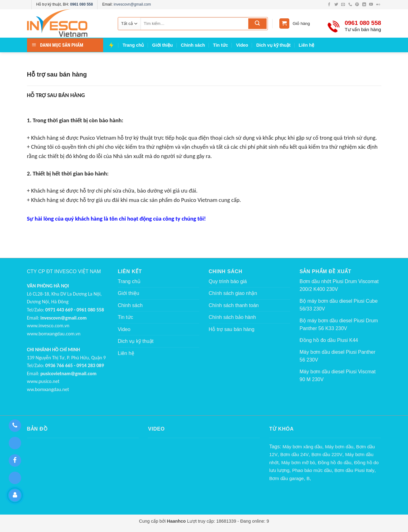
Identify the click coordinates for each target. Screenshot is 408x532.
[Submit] (257, 24)
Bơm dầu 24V (294, 454)
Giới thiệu (162, 45)
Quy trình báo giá (228, 281)
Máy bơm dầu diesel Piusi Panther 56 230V (337, 356)
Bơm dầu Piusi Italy (354, 470)
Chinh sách (193, 45)
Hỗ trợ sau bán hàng (232, 329)
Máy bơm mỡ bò (298, 462)
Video (242, 45)
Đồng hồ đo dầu (335, 462)
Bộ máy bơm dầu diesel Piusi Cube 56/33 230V (339, 305)
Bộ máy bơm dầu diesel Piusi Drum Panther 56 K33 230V (339, 325)
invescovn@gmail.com (132, 4)
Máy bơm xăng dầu (302, 447)
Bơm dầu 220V (327, 454)
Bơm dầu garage (286, 478)
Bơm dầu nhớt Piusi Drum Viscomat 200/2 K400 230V (339, 285)
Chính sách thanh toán (234, 305)
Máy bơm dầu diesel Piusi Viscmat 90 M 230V (338, 376)
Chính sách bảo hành (232, 317)
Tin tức (221, 45)
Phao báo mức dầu (312, 470)
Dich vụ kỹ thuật (273, 45)
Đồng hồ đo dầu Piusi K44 (329, 340)
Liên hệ (306, 45)
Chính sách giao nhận (233, 293)
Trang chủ (133, 45)
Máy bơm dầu (339, 447)
